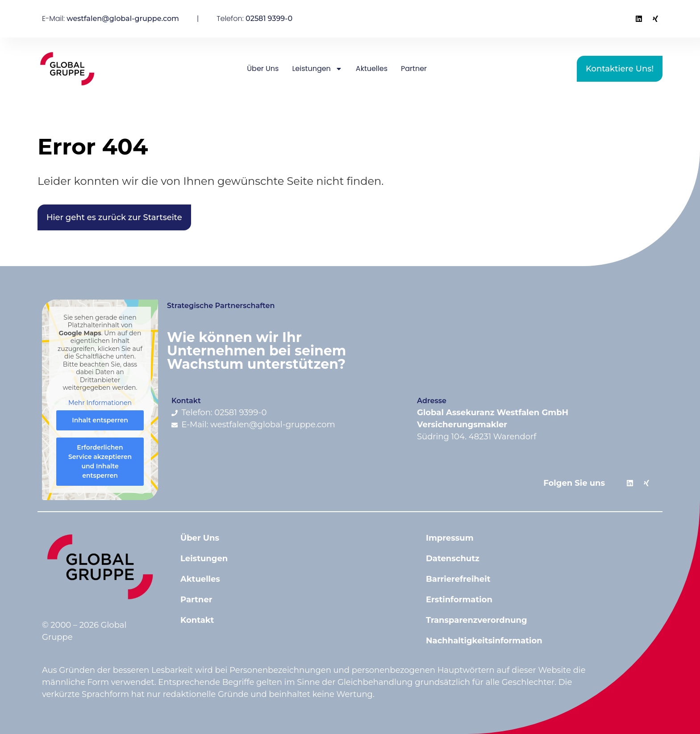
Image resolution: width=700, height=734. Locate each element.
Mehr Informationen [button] (100, 403)
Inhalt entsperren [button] (100, 420)
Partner (414, 69)
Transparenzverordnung (477, 620)
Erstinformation (459, 600)
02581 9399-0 (269, 19)
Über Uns (263, 69)
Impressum (450, 538)
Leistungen (317, 69)
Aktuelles (372, 69)
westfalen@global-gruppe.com (123, 19)
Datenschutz (453, 559)
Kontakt (197, 620)
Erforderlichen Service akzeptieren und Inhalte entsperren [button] (100, 461)
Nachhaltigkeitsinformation (484, 641)
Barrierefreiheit (458, 579)
